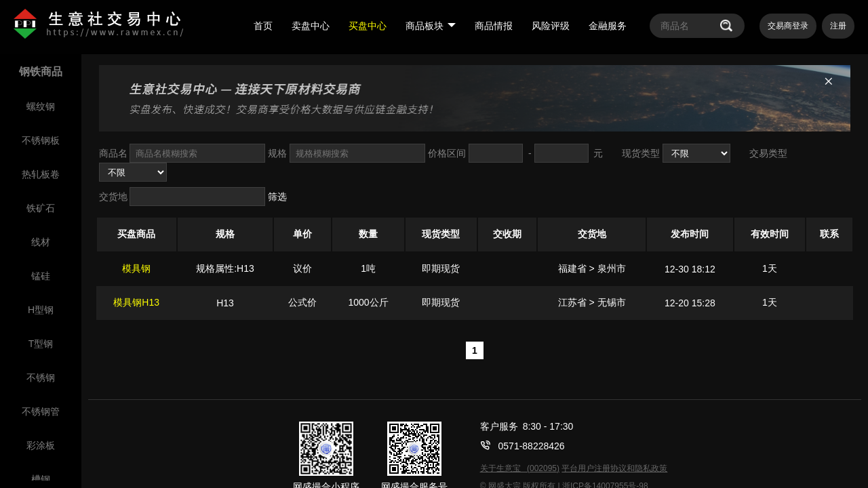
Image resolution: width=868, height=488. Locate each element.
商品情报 (494, 26)
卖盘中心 (311, 26)
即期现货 (441, 268)
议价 (302, 268)
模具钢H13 (136, 302)
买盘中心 (368, 26)
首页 (263, 26)
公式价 (302, 302)
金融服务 (608, 26)
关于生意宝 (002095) (520, 468)
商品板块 (431, 26)
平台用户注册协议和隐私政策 (614, 468)
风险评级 (551, 26)
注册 (838, 26)
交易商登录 (788, 26)
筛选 (277, 197)
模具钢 (136, 268)
